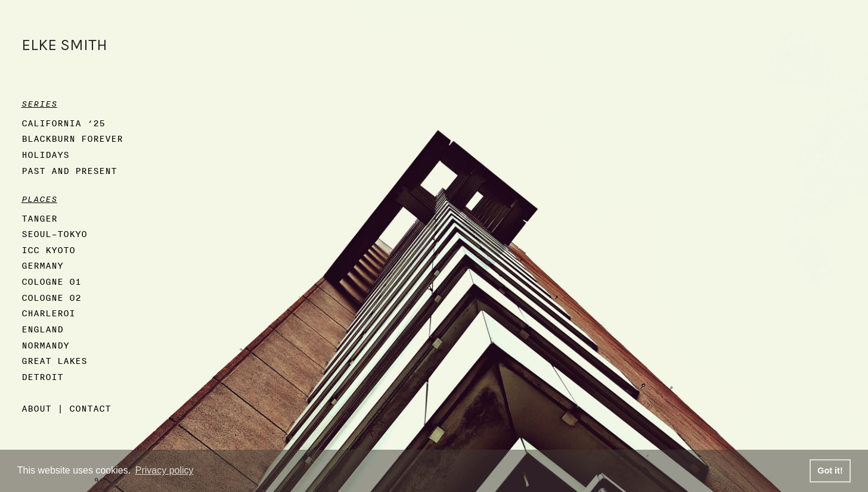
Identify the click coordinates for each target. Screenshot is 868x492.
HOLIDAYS (45, 155)
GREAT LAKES (54, 361)
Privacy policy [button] (165, 470)
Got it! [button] (830, 471)
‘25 (96, 123)
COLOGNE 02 (51, 298)
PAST (33, 171)
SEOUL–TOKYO (54, 234)
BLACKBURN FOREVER (72, 138)
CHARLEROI (48, 313)
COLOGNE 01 (51, 281)
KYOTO (60, 250)
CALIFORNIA (51, 123)
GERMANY (42, 265)
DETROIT (42, 377)
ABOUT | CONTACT (66, 408)
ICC (30, 250)
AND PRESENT (84, 171)
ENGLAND (42, 329)
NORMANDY (45, 345)
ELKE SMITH (64, 45)
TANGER (39, 218)
